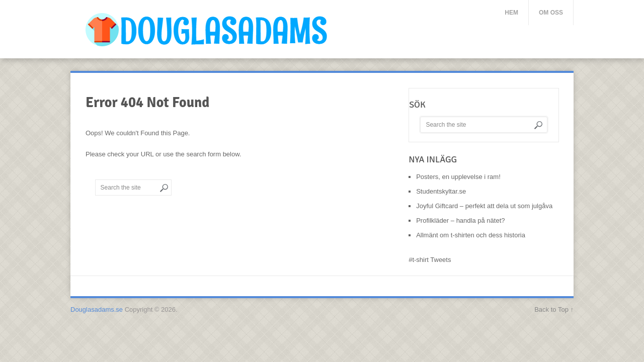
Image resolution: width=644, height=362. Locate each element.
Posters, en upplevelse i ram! (458, 177)
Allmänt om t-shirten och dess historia (471, 235)
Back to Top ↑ (554, 309)
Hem (511, 13)
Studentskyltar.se (441, 191)
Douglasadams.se (97, 309)
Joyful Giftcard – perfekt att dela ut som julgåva (484, 206)
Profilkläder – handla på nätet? (460, 220)
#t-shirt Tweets (430, 260)
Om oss (551, 13)
